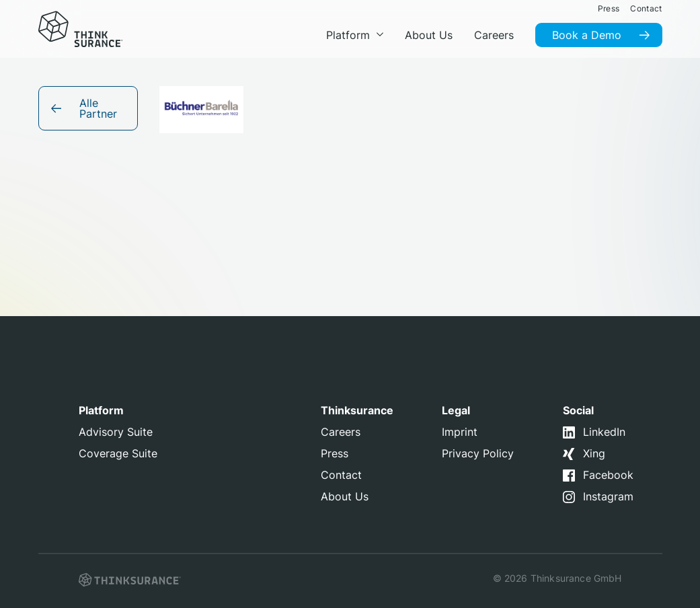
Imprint (460, 432)
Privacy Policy (478, 453)
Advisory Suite (116, 432)
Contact (341, 475)
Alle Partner (98, 108)
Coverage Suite (118, 453)
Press (335, 453)
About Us (345, 496)
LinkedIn (604, 432)
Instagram (608, 496)
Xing (594, 453)
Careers (341, 432)
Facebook (608, 475)
